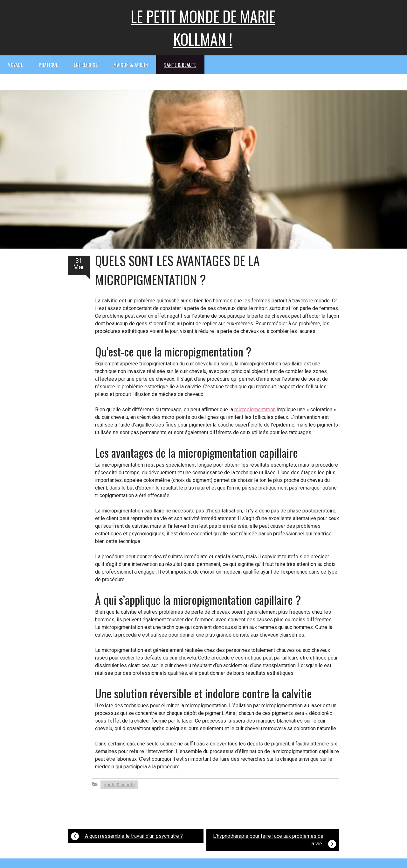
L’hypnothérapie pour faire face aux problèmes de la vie (275, 841)
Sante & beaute (180, 65)
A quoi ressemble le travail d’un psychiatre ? (127, 835)
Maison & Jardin (131, 65)
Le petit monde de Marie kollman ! (203, 28)
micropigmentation (255, 409)
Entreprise (86, 65)
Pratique (48, 65)
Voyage (15, 65)
